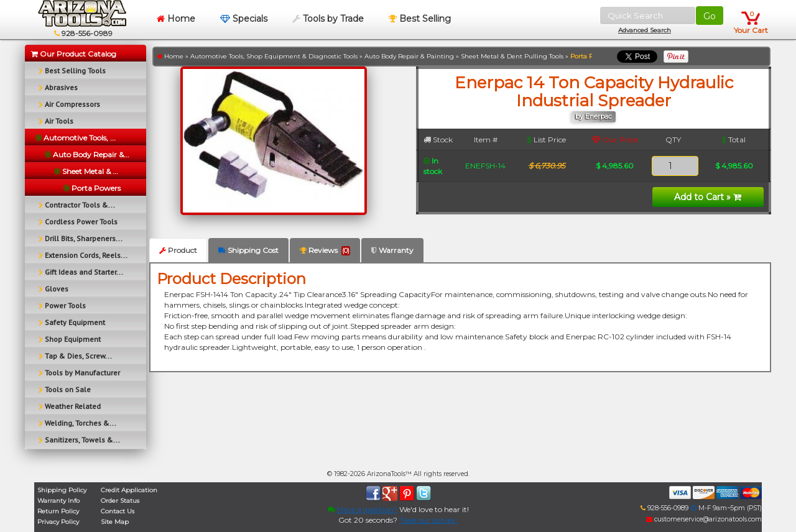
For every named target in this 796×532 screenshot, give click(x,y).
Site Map (115, 522)
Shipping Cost (248, 250)
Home (176, 19)
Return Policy (58, 511)
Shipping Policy (62, 490)
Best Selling (420, 19)
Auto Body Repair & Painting (409, 56)
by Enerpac (594, 117)
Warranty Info (58, 501)
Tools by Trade (328, 19)
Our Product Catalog (74, 54)
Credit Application (129, 490)
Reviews (325, 250)
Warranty (392, 250)
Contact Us (118, 511)
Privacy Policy (58, 522)
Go (710, 16)
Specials (244, 19)
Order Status (120, 501)
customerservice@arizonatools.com (704, 519)
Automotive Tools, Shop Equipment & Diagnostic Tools (274, 56)
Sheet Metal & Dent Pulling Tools (512, 56)
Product (178, 250)
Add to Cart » (708, 197)
